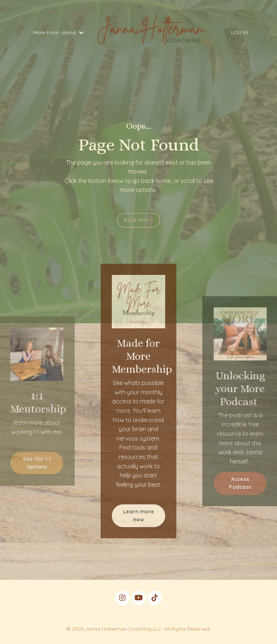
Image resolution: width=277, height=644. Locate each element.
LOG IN (239, 32)
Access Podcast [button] (246, 483)
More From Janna (58, 32)
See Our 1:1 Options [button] (31, 463)
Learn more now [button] (139, 516)
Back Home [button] (138, 220)
